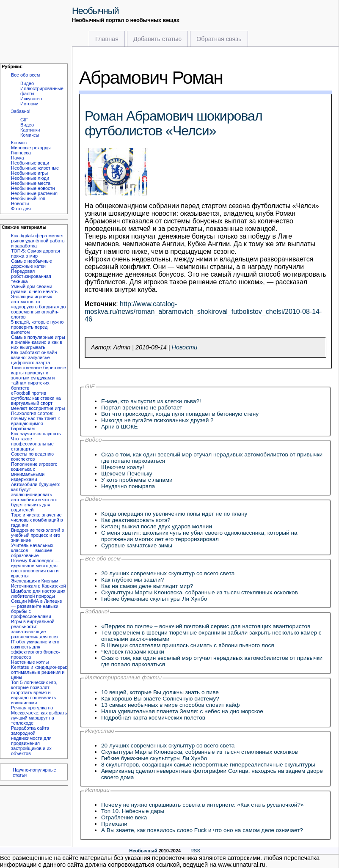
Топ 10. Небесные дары (133, 811)
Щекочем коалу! (123, 467)
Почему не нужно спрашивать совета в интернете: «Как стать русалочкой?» (203, 805)
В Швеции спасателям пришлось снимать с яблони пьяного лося (188, 645)
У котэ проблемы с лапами (137, 480)
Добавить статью (157, 39)
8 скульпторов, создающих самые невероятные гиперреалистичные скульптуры (208, 765)
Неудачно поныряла (128, 486)
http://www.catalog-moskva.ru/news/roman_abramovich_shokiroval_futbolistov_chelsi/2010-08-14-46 (203, 312)
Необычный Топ (28, 198)
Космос (19, 143)
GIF (24, 120)
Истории (29, 104)
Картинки (30, 130)
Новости (20, 203)
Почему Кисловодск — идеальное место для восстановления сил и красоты (35, 568)
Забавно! (21, 111)
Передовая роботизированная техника (31, 276)
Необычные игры (29, 173)
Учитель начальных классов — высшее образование (32, 550)
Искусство (31, 99)
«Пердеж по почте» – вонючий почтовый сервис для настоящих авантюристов (206, 626)
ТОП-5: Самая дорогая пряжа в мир (36, 253)
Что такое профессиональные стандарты (32, 444)
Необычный (95, 11)
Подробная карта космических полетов (153, 718)
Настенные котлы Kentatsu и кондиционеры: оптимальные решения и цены (39, 670)
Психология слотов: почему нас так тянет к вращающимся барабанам (35, 421)
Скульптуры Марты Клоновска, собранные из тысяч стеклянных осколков (200, 592)
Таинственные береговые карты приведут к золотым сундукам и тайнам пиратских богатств (39, 378)
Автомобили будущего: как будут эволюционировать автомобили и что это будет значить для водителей (36, 497)
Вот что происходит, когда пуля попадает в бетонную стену (180, 414)
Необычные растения (34, 193)
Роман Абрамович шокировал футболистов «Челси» (174, 123)
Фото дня (21, 209)
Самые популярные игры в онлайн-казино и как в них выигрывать (38, 342)
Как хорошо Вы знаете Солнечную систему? (160, 699)
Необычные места (31, 183)
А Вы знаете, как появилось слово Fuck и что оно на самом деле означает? (202, 830)
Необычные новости (33, 188)
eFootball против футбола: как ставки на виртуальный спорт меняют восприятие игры (38, 401)
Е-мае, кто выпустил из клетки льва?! (151, 401)
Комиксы (30, 135)
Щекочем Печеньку (127, 474)
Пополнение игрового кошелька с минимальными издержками (34, 472)
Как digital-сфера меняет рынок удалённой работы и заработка (38, 241)
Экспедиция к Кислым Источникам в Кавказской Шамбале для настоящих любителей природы (39, 588)
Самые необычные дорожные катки (32, 264)
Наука (18, 158)
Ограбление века (124, 817)
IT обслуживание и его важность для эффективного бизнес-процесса (35, 649)
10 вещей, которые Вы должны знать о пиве (160, 692)
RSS (195, 851)
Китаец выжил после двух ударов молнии (157, 526)
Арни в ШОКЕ (120, 427)
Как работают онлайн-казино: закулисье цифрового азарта (35, 357)
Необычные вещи (30, 163)
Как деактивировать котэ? (136, 520)
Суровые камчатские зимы (137, 545)
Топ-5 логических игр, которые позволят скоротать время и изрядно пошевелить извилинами (34, 692)
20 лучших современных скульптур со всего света (168, 573)
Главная (107, 39)
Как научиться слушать (36, 434)
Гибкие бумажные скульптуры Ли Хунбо (154, 599)
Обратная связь (219, 39)
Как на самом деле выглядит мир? (147, 586)
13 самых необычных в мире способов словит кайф (170, 705)
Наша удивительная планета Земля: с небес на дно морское (182, 711)
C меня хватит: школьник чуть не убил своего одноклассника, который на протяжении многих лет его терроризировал (199, 536)
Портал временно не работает (142, 408)
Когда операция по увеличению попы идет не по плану (174, 514)
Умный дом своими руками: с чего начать (34, 289)
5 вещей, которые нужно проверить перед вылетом (37, 327)
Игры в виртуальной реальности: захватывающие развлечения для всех (35, 629)
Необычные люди (30, 178)
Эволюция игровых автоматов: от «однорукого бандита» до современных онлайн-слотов (38, 307)
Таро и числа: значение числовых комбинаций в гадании (37, 520)
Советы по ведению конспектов (32, 456)
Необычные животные (35, 168)
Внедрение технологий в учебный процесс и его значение (37, 535)
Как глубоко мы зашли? (132, 580)
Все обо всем (25, 75)
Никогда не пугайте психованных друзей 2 (157, 420)
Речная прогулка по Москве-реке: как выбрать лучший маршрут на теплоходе (39, 715)
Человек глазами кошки (133, 652)
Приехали (114, 824)
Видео (27, 83)
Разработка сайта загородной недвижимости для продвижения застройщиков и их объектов (31, 741)
